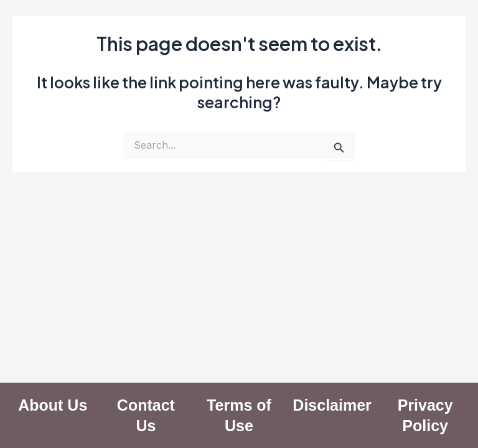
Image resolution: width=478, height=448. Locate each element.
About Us (53, 405)
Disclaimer (332, 405)
